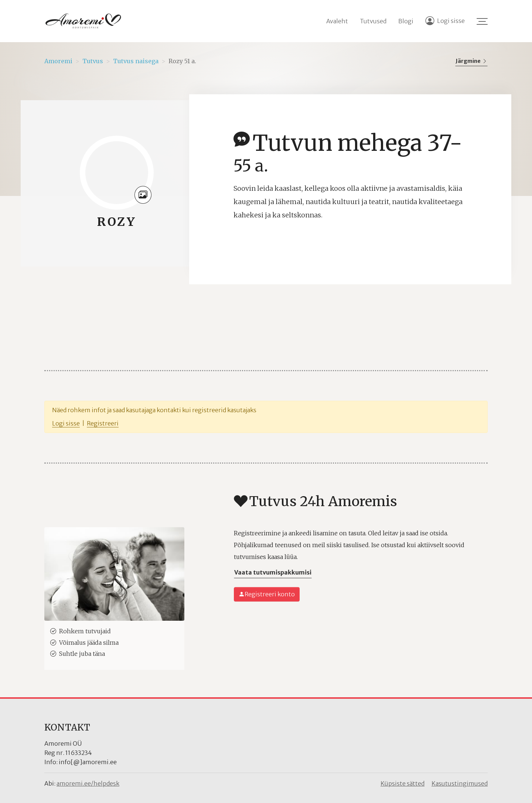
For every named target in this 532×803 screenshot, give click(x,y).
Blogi (406, 21)
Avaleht (337, 21)
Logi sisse (66, 423)
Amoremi (58, 61)
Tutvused (373, 21)
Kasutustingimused (460, 783)
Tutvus (93, 61)
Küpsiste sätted (403, 783)
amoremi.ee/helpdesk (88, 783)
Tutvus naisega (136, 61)
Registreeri (103, 423)
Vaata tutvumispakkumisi (273, 572)
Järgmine (471, 61)
